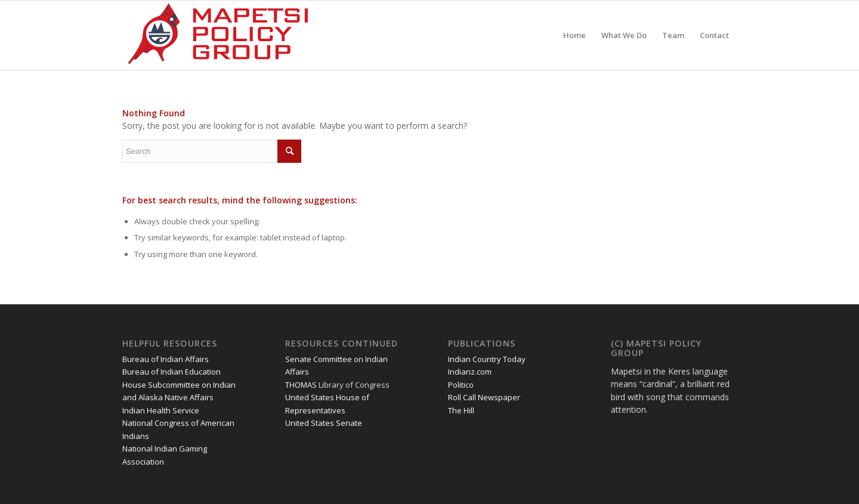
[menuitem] (574, 35)
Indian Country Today (487, 359)
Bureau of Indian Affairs (166, 359)
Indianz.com (470, 372)
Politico (461, 385)
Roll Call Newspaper (484, 397)
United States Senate (324, 423)
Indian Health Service (161, 410)
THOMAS (301, 385)
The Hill (461, 410)
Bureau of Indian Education (172, 372)
